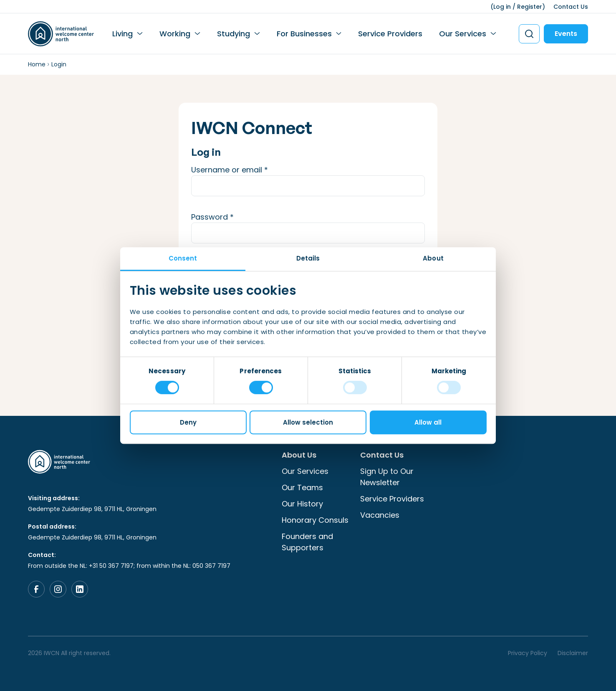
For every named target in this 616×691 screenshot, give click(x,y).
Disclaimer (573, 653)
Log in (502, 7)
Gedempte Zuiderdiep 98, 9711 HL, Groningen (92, 509)
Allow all (428, 422)
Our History (302, 504)
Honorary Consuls (315, 520)
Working (175, 34)
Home (37, 64)
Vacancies (380, 515)
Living (122, 34)
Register (530, 7)
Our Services (463, 34)
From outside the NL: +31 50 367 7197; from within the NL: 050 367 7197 (129, 566)
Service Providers (390, 34)
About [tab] (433, 258)
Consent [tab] (183, 258)
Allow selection (308, 422)
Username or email (246, 170)
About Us (299, 455)
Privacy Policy (528, 653)
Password (229, 217)
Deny (188, 422)
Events (566, 34)
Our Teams (302, 487)
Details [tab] (308, 258)
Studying (234, 34)
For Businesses (304, 34)
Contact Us (571, 7)
